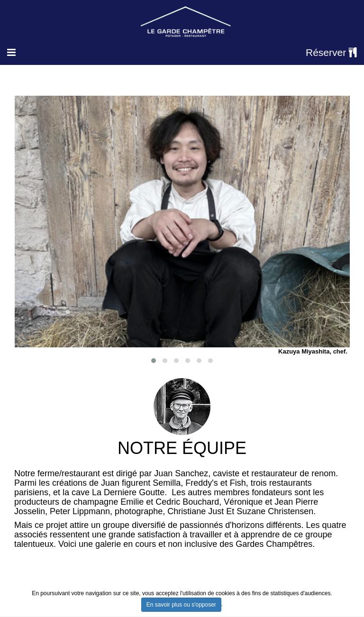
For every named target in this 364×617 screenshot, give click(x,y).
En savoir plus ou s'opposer (181, 605)
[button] (154, 361)
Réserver (331, 52)
